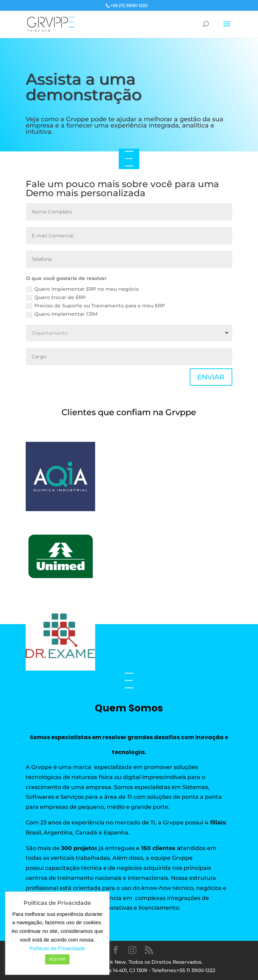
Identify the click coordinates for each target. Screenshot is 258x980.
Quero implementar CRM (62, 314)
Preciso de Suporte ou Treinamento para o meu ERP (95, 306)
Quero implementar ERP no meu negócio (82, 289)
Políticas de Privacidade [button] (57, 948)
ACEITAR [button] (57, 959)
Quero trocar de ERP (56, 297)
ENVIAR (211, 377)
